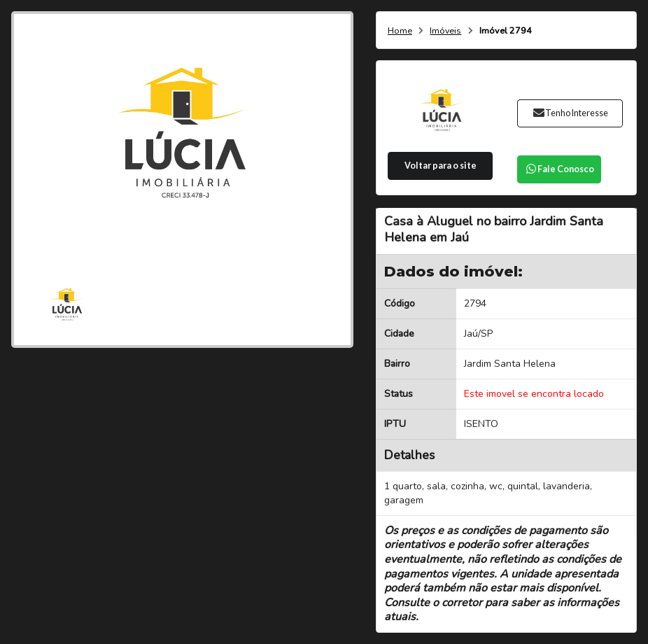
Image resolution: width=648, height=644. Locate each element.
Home (400, 31)
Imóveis (445, 31)
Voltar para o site (441, 166)
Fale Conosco (559, 169)
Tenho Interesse (570, 113)
